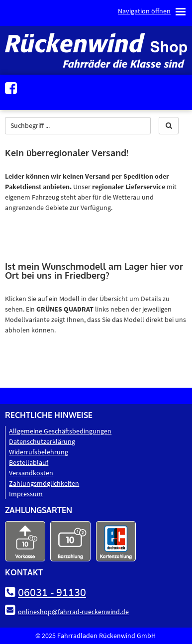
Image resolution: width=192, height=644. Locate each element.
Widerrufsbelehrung (39, 452)
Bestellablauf (29, 462)
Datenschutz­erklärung (42, 441)
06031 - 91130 (52, 592)
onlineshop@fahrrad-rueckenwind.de (73, 612)
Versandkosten (31, 473)
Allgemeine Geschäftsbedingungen (60, 431)
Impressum (26, 494)
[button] (169, 126)
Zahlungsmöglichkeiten (44, 483)
